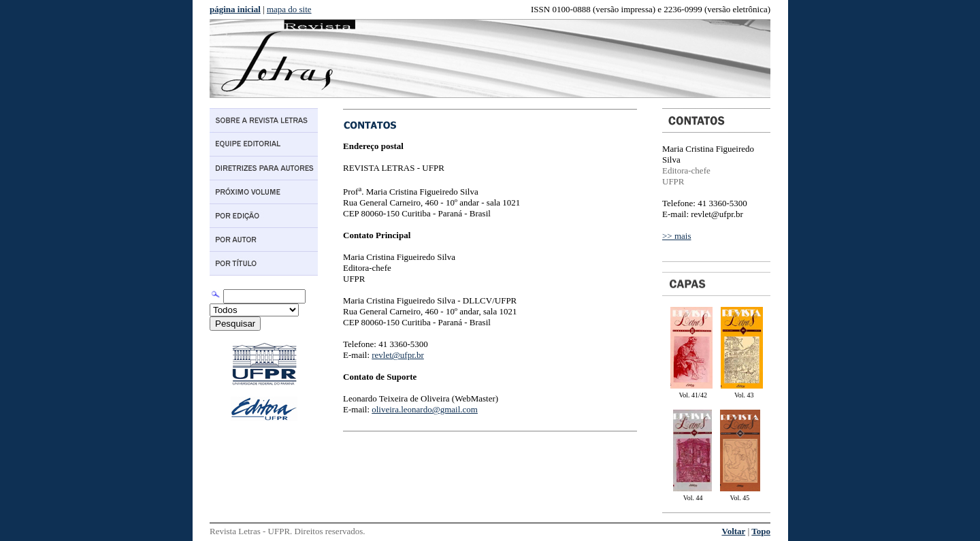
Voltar (733, 531)
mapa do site (289, 9)
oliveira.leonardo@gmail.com (425, 409)
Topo (761, 531)
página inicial (235, 9)
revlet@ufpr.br (398, 355)
